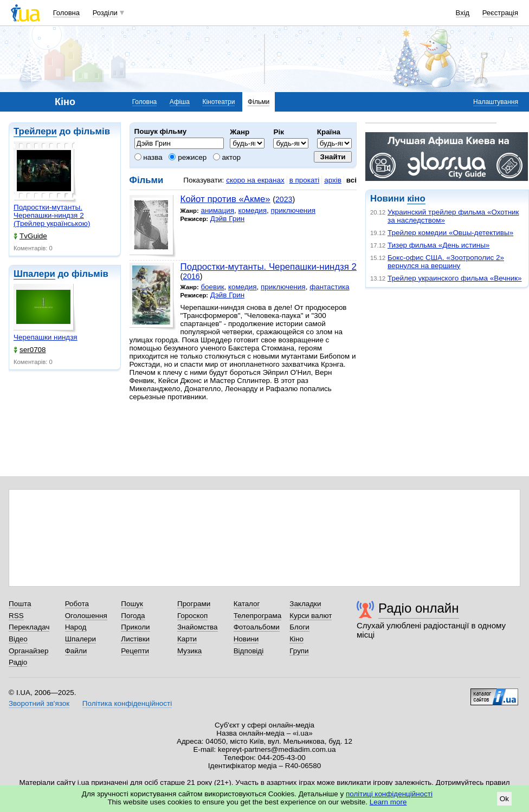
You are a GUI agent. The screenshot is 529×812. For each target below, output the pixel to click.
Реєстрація (500, 13)
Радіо (18, 662)
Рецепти (135, 651)
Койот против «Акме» (225, 199)
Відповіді (249, 651)
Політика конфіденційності (127, 703)
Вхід (463, 13)
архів (333, 180)
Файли (76, 651)
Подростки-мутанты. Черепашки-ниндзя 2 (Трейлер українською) (52, 215)
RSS (16, 616)
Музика (189, 651)
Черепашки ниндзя (46, 337)
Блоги (299, 627)
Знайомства (198, 627)
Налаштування (496, 102)
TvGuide (30, 236)
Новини (246, 639)
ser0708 (30, 350)
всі (351, 180)
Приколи (135, 627)
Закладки (305, 604)
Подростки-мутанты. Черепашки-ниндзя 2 (269, 267)
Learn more (388, 802)
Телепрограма (258, 616)
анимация (217, 210)
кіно (416, 199)
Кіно (296, 639)
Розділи (105, 13)
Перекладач (29, 627)
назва (149, 157)
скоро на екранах (255, 180)
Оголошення (86, 616)
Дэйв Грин (227, 219)
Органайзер (28, 651)
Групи (299, 651)
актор (227, 157)
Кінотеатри (218, 102)
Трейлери (35, 131)
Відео (18, 639)
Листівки (135, 639)
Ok (504, 799)
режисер (188, 157)
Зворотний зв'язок (39, 703)
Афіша (180, 102)
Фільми (259, 102)
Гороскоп (192, 616)
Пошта (20, 604)
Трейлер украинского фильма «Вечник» (455, 278)
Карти (187, 639)
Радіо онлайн (419, 608)
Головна (66, 13)
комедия (252, 210)
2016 (191, 276)
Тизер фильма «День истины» (438, 245)
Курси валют (311, 616)
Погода (133, 616)
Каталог (247, 604)
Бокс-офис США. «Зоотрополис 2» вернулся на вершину (446, 262)
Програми (194, 604)
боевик (212, 287)
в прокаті (305, 180)
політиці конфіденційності (389, 794)
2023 (284, 199)
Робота (77, 604)
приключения (293, 210)
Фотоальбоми (257, 627)
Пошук (132, 604)
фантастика (329, 287)
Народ (76, 627)
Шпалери (34, 274)
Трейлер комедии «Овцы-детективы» (450, 233)
